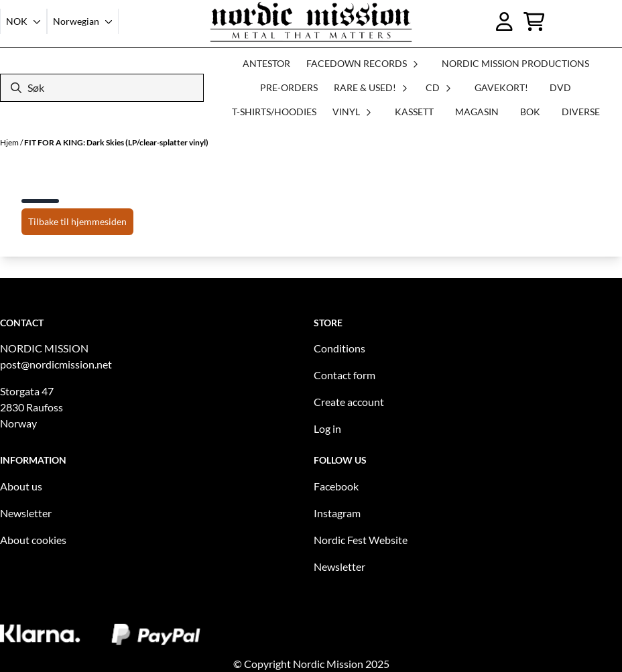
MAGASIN (477, 112)
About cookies (33, 540)
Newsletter (26, 513)
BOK (530, 112)
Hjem (10, 142)
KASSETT (414, 112)
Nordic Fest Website (361, 540)
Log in (327, 428)
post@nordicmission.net (56, 364)
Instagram (337, 513)
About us (21, 486)
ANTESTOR (266, 63)
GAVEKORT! (501, 87)
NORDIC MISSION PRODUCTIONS (515, 63)
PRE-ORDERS (289, 87)
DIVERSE (581, 112)
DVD (560, 87)
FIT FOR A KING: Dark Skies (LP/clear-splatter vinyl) (116, 142)
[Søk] (102, 88)
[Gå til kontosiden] (504, 21)
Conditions (339, 348)
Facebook (336, 486)
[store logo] (311, 21)
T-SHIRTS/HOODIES (274, 112)
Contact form (345, 375)
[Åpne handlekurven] (534, 21)
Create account (349, 402)
